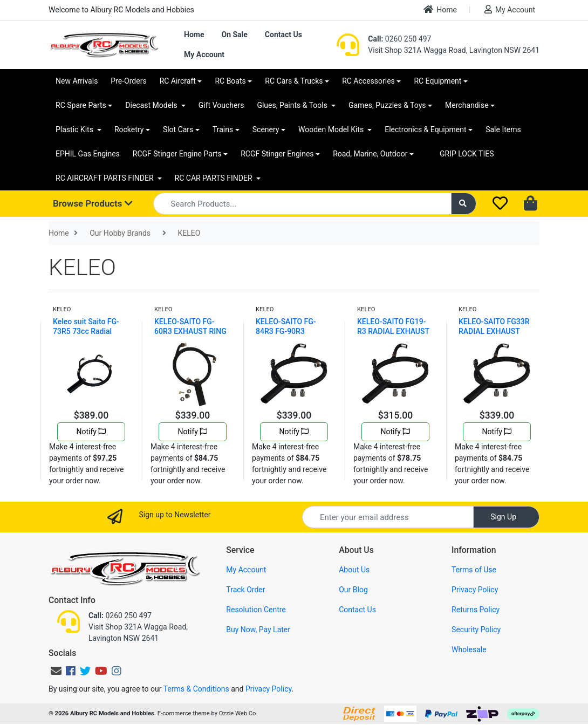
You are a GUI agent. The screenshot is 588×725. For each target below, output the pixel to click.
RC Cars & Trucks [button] (294, 81)
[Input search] (302, 204)
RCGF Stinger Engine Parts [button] (177, 154)
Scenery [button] (266, 129)
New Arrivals (77, 81)
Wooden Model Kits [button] (332, 129)
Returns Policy (476, 610)
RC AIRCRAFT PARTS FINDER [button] (105, 178)
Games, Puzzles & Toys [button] (387, 105)
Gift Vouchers (221, 105)
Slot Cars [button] (178, 129)
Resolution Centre (256, 610)
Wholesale (469, 649)
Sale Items (503, 129)
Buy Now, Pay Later (258, 630)
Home (440, 9)
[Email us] (56, 671)
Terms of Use (474, 570)
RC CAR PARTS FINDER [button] (214, 178)
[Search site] (464, 204)
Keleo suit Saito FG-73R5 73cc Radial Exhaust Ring (86, 331)
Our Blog (353, 590)
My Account (510, 9)
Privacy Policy (475, 590)
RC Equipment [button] (437, 81)
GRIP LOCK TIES (467, 154)
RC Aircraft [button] (178, 81)
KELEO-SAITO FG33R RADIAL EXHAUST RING (494, 331)
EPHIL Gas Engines (88, 154)
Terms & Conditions (196, 689)
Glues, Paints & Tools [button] (293, 105)
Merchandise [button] (467, 105)
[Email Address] (388, 517)
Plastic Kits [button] (75, 129)
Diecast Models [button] (152, 105)
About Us (354, 570)
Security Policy (476, 630)
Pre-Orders (128, 81)
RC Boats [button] (230, 81)
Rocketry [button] (129, 129)
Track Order (245, 590)
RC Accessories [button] (368, 81)
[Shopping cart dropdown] (532, 204)
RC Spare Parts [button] (81, 105)
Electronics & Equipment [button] (425, 129)
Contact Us (283, 35)
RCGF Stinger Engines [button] (277, 154)
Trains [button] (223, 129)
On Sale (234, 35)
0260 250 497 (399, 39)
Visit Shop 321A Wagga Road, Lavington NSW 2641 (454, 50)
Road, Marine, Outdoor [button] (370, 154)
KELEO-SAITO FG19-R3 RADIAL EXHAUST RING (393, 331)
